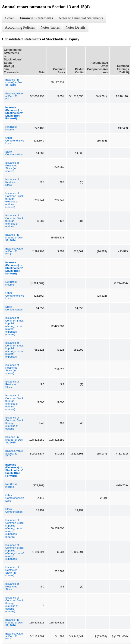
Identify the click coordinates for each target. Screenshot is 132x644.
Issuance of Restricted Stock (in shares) (12, 167)
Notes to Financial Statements (81, 18)
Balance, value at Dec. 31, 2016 (14, 636)
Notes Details (76, 27)
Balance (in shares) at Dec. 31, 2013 (14, 82)
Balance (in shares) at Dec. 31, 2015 (14, 440)
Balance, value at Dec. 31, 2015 (14, 454)
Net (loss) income (11, 128)
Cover (9, 18)
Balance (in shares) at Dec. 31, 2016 (14, 623)
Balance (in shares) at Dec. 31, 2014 (14, 238)
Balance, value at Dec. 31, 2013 (14, 96)
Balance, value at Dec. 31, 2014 (14, 251)
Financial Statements (36, 18)
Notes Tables (50, 27)
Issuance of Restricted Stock (12, 182)
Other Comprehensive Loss (15, 141)
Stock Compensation (14, 153)
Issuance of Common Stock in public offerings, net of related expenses (14, 350)
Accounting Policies (20, 27)
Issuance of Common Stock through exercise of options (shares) (14, 200)
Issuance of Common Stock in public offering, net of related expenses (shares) (14, 326)
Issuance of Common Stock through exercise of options (14, 221)
